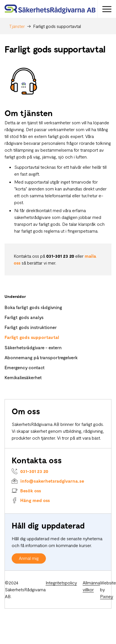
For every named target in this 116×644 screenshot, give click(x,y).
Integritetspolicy (61, 583)
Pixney (107, 596)
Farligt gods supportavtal (32, 337)
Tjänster (17, 26)
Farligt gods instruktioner (31, 327)
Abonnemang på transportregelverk (41, 357)
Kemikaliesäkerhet (23, 377)
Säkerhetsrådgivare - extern (33, 347)
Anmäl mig (29, 558)
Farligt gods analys (24, 317)
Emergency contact (25, 367)
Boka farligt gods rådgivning (33, 307)
